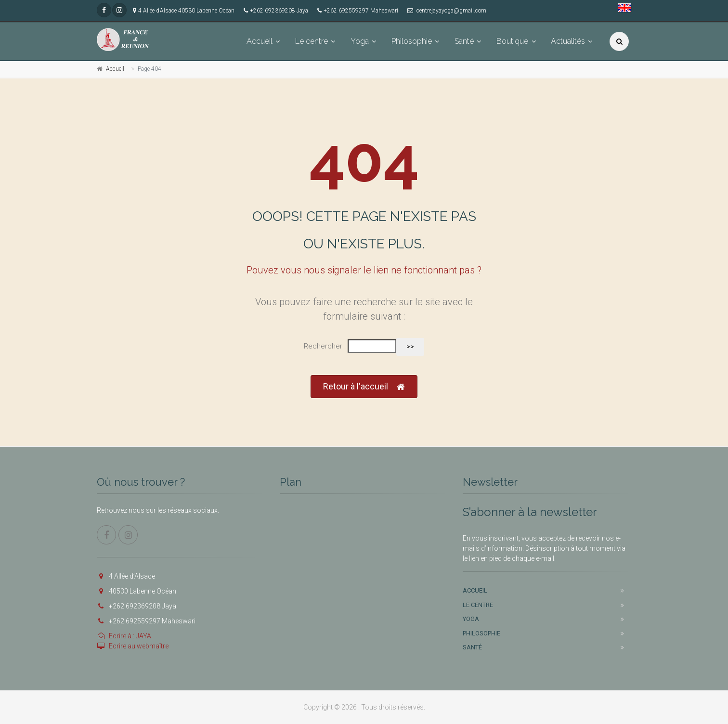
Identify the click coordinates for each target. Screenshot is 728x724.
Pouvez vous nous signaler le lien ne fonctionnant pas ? (364, 270)
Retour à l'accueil (364, 387)
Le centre (312, 41)
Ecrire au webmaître (133, 646)
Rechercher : (325, 346)
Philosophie (412, 41)
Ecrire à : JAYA (124, 636)
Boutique (512, 41)
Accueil (260, 41)
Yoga (360, 41)
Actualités (568, 41)
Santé (464, 41)
